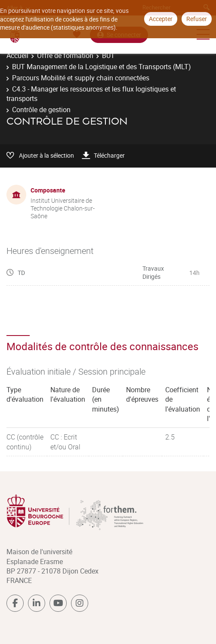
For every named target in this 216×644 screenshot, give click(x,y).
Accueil (17, 55)
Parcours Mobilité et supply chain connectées (81, 78)
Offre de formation (65, 55)
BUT (108, 55)
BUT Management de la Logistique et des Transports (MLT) (102, 67)
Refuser (197, 19)
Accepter (161, 19)
